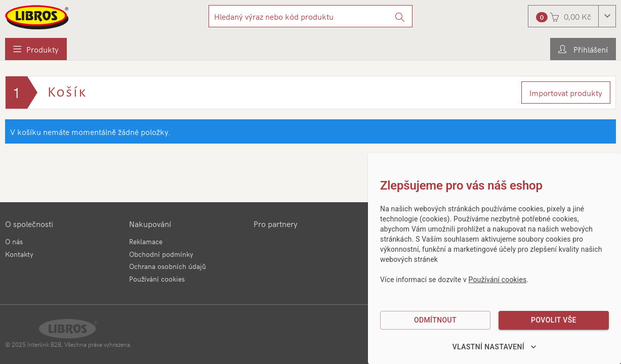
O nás (14, 241)
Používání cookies (157, 279)
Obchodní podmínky (161, 254)
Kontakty (19, 254)
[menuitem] (36, 49)
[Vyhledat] (400, 16)
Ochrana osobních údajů (168, 266)
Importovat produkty (566, 93)
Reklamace (146, 241)
